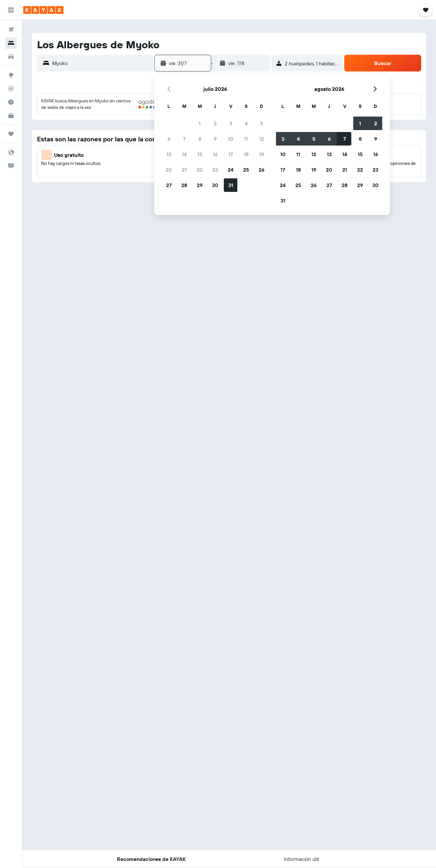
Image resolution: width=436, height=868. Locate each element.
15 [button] (200, 154)
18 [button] (246, 154)
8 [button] (200, 139)
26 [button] (261, 170)
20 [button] (169, 170)
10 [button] (231, 139)
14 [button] (184, 154)
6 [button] (169, 139)
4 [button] (246, 123)
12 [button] (262, 139)
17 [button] (231, 154)
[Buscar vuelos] (11, 30)
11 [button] (246, 139)
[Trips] (11, 134)
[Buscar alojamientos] (11, 43)
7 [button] (184, 139)
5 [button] (262, 123)
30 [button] (215, 185)
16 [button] (215, 154)
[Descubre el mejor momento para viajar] (11, 102)
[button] (11, 10)
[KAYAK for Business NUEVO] (11, 116)
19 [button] (262, 154)
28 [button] (184, 185)
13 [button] (169, 154)
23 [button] (215, 170)
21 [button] (184, 170)
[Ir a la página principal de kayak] (43, 10)
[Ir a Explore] (11, 75)
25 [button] (246, 170)
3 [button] (231, 123)
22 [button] (200, 170)
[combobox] (101, 63)
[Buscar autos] (11, 57)
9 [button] (215, 139)
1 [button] (200, 123)
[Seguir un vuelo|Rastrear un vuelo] (11, 89)
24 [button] (231, 170)
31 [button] (231, 185)
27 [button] (169, 185)
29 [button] (200, 185)
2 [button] (215, 123)
